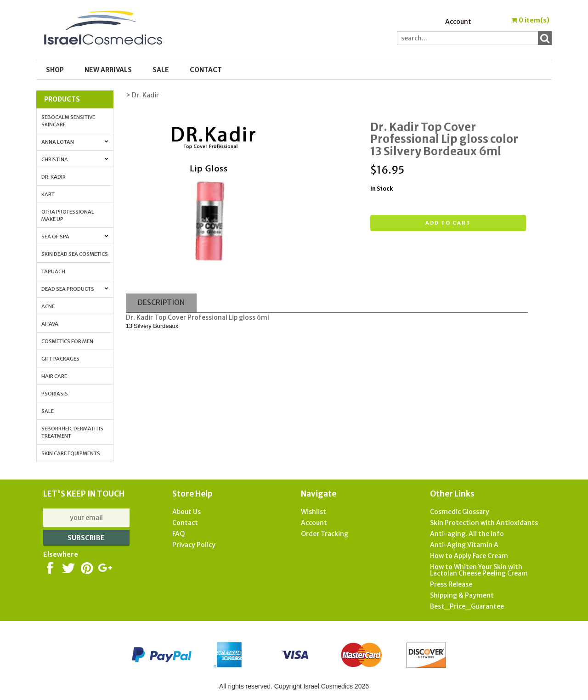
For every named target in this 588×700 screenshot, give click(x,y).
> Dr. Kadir (142, 95)
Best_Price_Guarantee (467, 606)
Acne (48, 306)
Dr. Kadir (54, 177)
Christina (75, 159)
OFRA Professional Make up (68, 215)
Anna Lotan (75, 142)
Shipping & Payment (462, 595)
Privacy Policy (194, 545)
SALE (161, 70)
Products (62, 99)
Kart (48, 194)
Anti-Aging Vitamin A (464, 545)
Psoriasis (55, 394)
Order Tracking (325, 534)
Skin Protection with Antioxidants (484, 523)
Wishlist (314, 512)
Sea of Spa (75, 237)
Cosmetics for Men (67, 341)
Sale (48, 411)
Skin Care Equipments (71, 453)
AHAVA (50, 324)
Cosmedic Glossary (460, 512)
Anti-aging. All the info (467, 534)
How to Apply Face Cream (469, 556)
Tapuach (53, 271)
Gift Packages (60, 359)
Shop (55, 70)
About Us (187, 512)
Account (458, 22)
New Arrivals (108, 70)
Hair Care (54, 376)
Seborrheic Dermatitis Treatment (72, 432)
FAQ (178, 534)
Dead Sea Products (75, 289)
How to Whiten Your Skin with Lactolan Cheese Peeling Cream (479, 570)
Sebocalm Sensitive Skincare (68, 121)
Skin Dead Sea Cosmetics (75, 254)
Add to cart (448, 223)
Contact (206, 70)
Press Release (451, 584)
